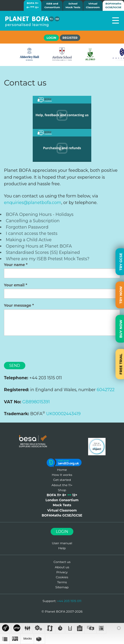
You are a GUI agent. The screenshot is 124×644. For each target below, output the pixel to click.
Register (70, 38)
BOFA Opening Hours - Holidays (40, 214)
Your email (14, 285)
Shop (62, 490)
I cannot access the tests (32, 233)
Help (62, 548)
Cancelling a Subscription (33, 221)
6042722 (106, 390)
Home (62, 470)
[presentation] (44, 350)
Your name (14, 265)
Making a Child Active (29, 240)
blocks (27, 638)
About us (62, 567)
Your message (18, 305)
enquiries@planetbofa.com (33, 203)
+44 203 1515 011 (69, 601)
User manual (62, 543)
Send (15, 366)
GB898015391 (36, 402)
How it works (62, 475)
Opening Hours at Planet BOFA (39, 246)
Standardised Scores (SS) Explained (43, 252)
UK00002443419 (63, 414)
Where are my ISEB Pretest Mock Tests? (48, 259)
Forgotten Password (27, 227)
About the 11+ (62, 485)
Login (62, 532)
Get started (62, 480)
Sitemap (62, 587)
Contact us (62, 562)
